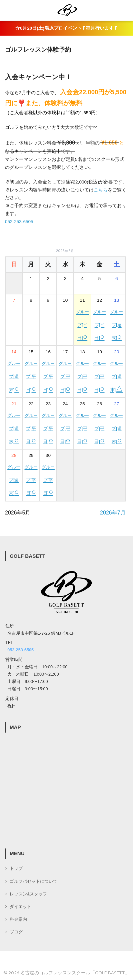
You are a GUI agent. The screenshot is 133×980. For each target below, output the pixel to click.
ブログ (16, 932)
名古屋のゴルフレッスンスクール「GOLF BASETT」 (75, 973)
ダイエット (20, 907)
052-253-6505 (19, 222)
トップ (16, 868)
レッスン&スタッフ (28, 894)
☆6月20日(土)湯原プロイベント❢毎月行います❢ (67, 28)
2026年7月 (113, 513)
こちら (101, 190)
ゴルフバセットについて (33, 881)
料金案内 (18, 919)
